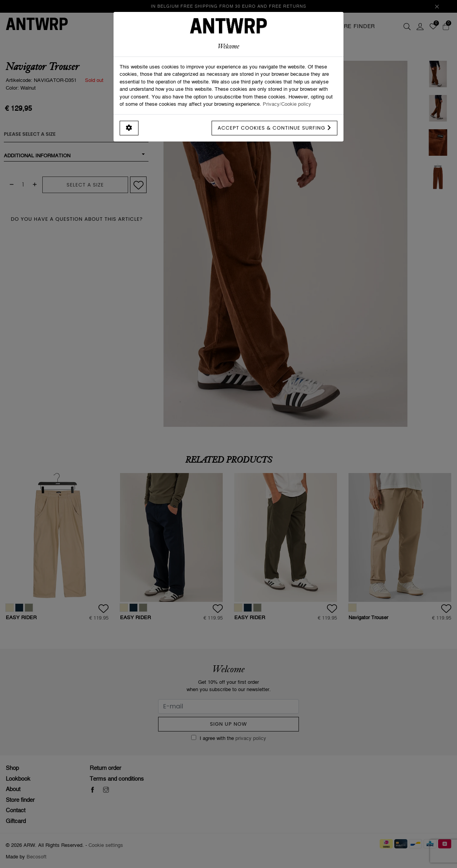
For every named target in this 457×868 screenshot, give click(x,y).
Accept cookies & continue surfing (274, 128)
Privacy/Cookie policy (287, 104)
